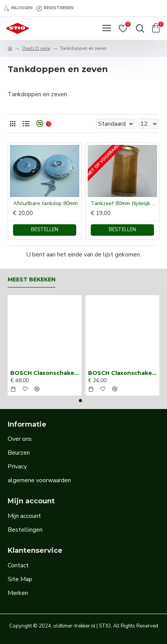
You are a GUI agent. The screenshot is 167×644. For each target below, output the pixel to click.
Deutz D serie (36, 48)
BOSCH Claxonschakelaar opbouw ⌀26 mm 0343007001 (122, 373)
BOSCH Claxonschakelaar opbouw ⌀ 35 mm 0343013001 (45, 373)
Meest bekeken (32, 280)
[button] (80, 401)
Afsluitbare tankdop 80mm (45, 204)
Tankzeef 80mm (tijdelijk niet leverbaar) (124, 204)
